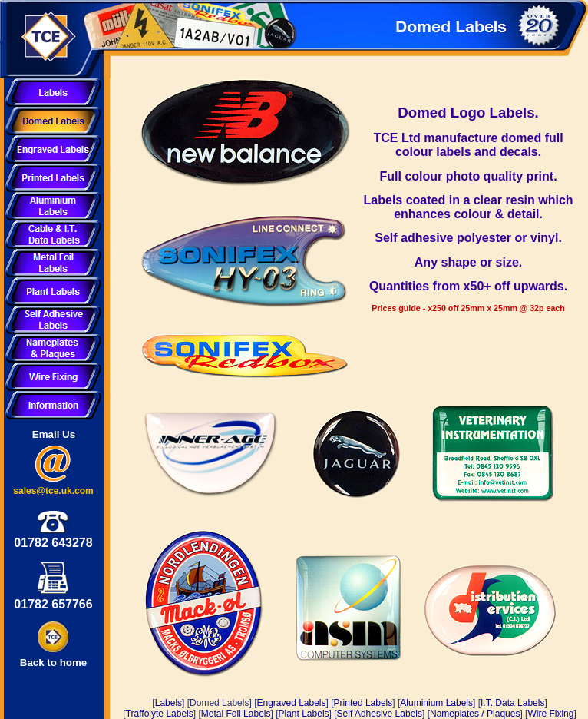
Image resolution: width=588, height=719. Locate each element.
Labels (168, 703)
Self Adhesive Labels (380, 714)
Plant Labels (304, 714)
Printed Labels (363, 703)
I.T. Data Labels (512, 703)
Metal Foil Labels (236, 714)
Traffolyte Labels (160, 714)
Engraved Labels (291, 703)
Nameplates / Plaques (475, 714)
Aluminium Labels (436, 703)
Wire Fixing (550, 714)
